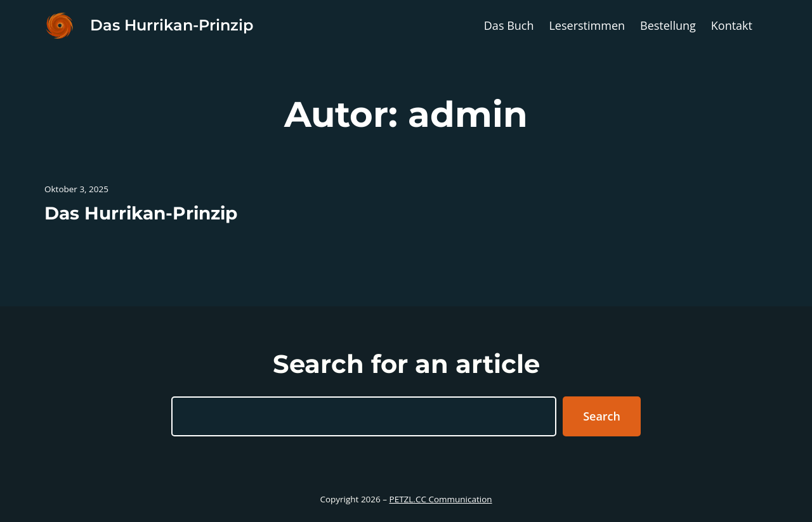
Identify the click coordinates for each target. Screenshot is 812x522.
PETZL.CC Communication (441, 499)
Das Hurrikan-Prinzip (172, 25)
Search (602, 416)
